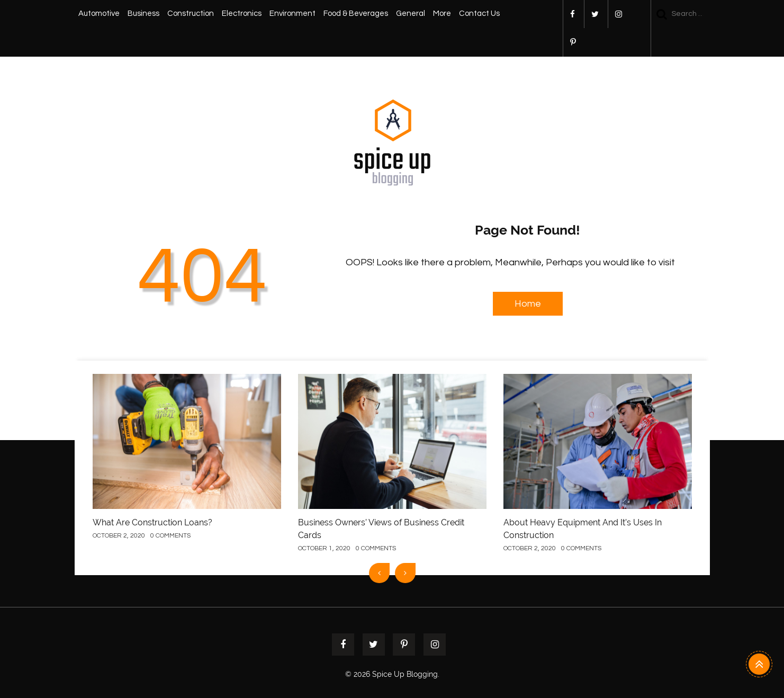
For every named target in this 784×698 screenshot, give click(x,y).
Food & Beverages (356, 14)
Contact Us (479, 14)
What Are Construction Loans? (152, 522)
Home (528, 304)
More (442, 14)
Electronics (242, 14)
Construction (191, 14)
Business (143, 14)
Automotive (99, 14)
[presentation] (379, 573)
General (411, 14)
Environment (292, 14)
